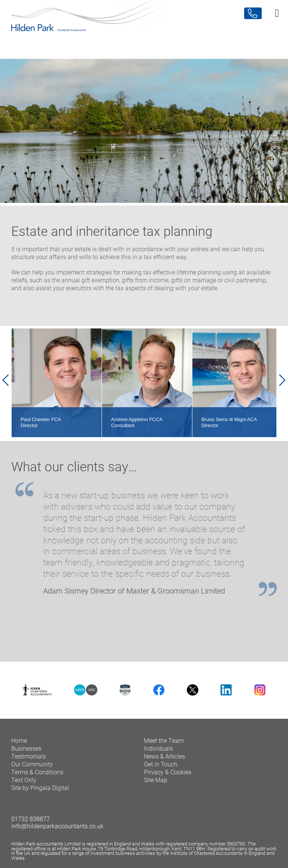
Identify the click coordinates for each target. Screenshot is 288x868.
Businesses (26, 748)
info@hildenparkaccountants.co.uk (57, 826)
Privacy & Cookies (168, 772)
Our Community (32, 764)
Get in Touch (161, 764)
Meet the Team (164, 740)
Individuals (158, 748)
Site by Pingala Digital (40, 788)
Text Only (24, 780)
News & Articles (164, 756)
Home (19, 740)
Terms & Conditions (37, 772)
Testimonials (28, 756)
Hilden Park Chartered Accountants (144, 25)
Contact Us (253, 13)
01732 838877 (31, 819)
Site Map (156, 780)
